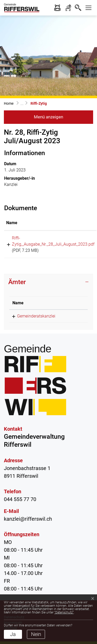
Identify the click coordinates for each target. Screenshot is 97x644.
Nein (36, 634)
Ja (13, 634)
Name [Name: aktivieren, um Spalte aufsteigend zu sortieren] (12, 223)
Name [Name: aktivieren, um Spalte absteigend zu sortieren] (18, 303)
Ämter (17, 282)
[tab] (48, 282)
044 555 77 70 (20, 499)
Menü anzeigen (48, 117)
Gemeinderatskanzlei (36, 316)
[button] (88, 8)
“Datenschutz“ (64, 612)
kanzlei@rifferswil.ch (28, 519)
